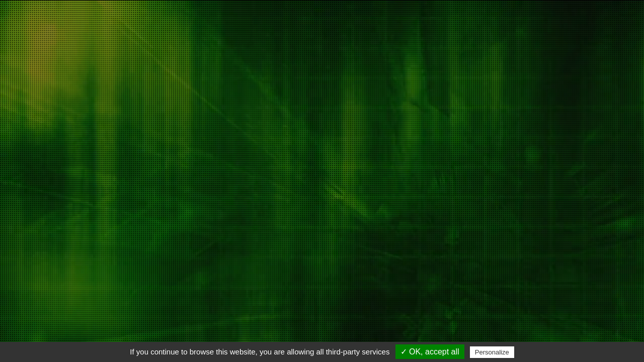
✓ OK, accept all (430, 352)
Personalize (492, 352)
